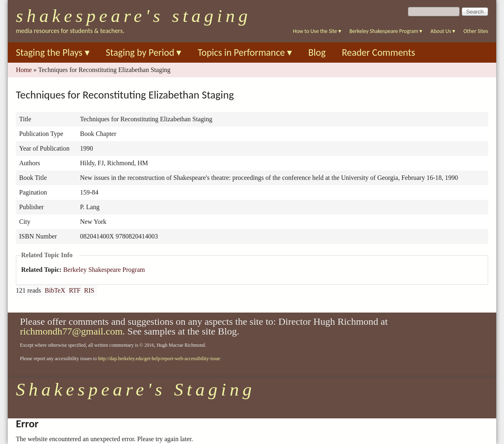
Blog (317, 52)
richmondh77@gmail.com (71, 331)
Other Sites (476, 31)
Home (24, 70)
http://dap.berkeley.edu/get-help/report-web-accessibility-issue (159, 359)
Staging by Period (144, 52)
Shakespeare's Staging (134, 16)
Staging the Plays (53, 52)
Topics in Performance (245, 52)
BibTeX (55, 290)
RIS (89, 290)
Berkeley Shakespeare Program (386, 31)
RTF (75, 290)
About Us (443, 31)
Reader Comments (379, 52)
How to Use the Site (317, 31)
